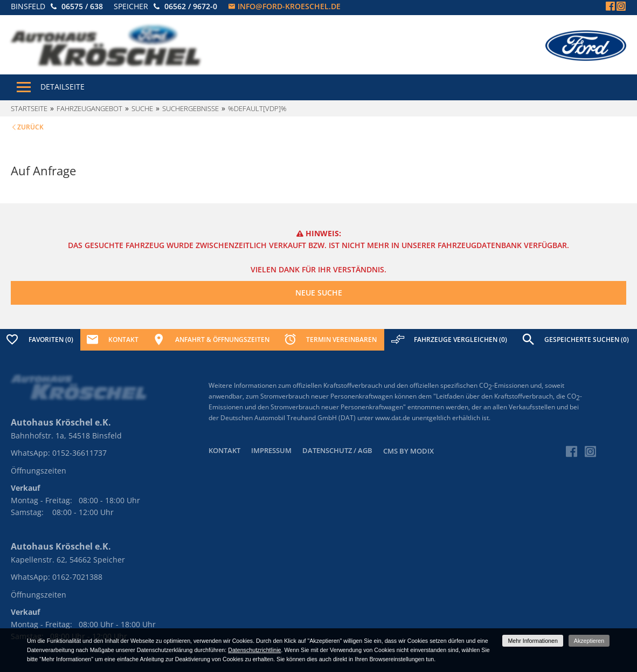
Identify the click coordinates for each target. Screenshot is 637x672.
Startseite (29, 108)
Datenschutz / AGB (337, 450)
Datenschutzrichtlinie (254, 650)
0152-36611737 (79, 453)
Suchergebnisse (191, 108)
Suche (142, 108)
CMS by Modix (408, 451)
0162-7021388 (77, 577)
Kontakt (224, 450)
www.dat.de (393, 418)
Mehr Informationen (532, 641)
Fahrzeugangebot (89, 108)
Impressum (271, 450)
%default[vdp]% (257, 108)
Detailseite (63, 87)
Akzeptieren (589, 641)
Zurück (30, 127)
